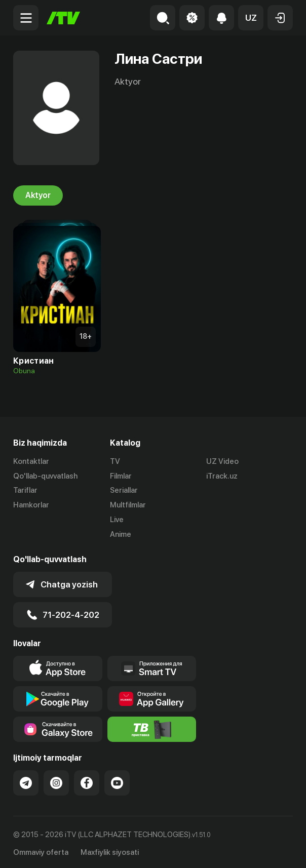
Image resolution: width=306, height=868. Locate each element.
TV (115, 461)
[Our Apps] (152, 666)
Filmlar (121, 476)
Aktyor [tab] (38, 195)
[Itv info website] (152, 727)
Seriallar (124, 491)
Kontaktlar (31, 461)
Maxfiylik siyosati (110, 849)
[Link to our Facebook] (87, 780)
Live (117, 520)
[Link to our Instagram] (56, 780)
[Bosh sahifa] (63, 18)
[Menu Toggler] (26, 18)
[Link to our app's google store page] (58, 696)
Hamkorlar (31, 505)
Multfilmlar (128, 505)
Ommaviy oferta (41, 849)
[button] (251, 18)
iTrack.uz (222, 476)
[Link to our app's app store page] (58, 666)
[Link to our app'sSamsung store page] (58, 727)
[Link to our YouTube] (117, 780)
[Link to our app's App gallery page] (152, 696)
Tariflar (25, 491)
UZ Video (222, 461)
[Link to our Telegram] (26, 780)
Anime (121, 534)
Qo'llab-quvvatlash (45, 476)
